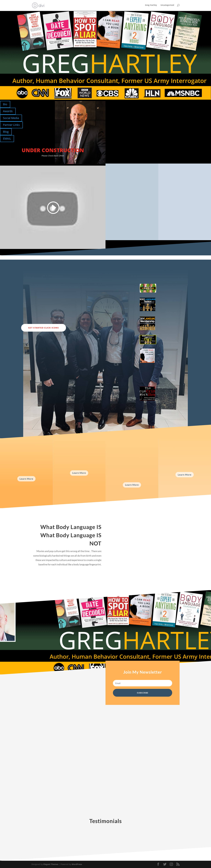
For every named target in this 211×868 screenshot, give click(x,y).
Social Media (11, 118)
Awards (8, 111)
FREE (148, 288)
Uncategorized (167, 6)
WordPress (77, 864)
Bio (5, 104)
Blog (6, 132)
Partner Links (11, 125)
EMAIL (7, 139)
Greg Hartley (151, 6)
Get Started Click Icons (44, 328)
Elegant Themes (51, 864)
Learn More (26, 479)
